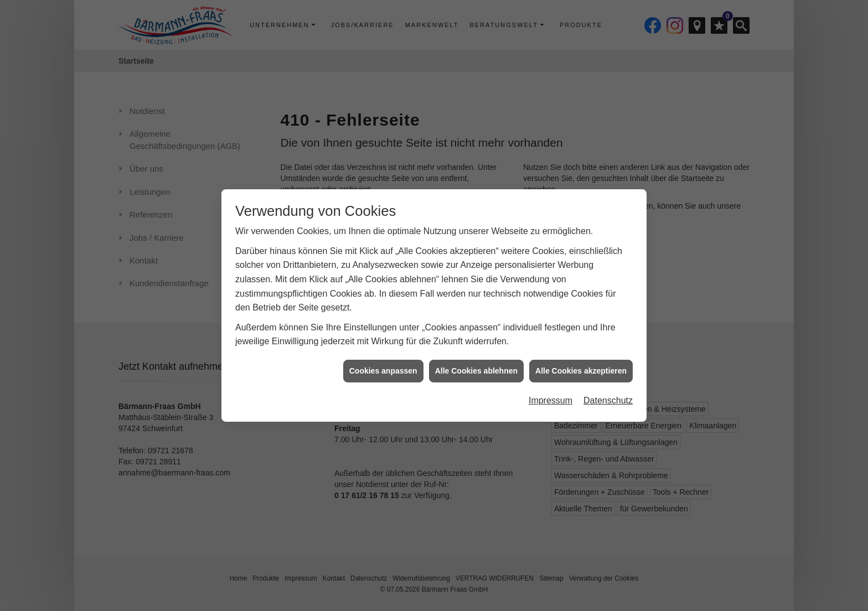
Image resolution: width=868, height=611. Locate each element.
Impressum (551, 398)
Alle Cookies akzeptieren (581, 368)
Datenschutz (608, 398)
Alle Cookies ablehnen (476, 368)
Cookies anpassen (383, 368)
